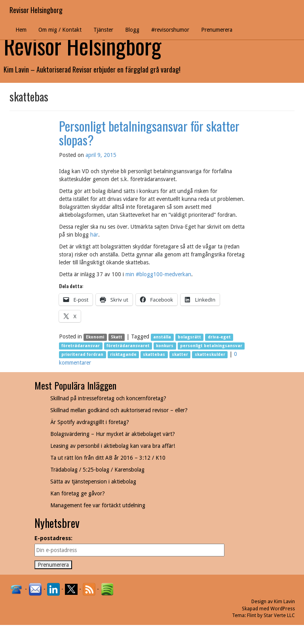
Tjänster (103, 30)
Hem (21, 30)
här (94, 235)
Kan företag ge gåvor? (78, 493)
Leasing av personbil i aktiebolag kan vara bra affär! (113, 446)
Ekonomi (95, 337)
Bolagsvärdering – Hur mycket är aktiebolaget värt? (113, 434)
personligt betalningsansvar (211, 346)
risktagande (123, 354)
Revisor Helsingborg (36, 10)
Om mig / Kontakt (60, 30)
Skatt (117, 337)
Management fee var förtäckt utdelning (98, 505)
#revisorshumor (170, 30)
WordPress (283, 609)
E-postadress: (53, 538)
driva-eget (219, 337)
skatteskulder (210, 354)
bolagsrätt (189, 337)
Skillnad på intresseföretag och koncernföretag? (108, 398)
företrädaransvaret (128, 346)
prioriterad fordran (82, 354)
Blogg (132, 30)
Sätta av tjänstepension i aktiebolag (93, 482)
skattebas (154, 354)
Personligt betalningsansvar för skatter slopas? (149, 133)
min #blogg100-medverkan (158, 274)
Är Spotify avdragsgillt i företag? (90, 422)
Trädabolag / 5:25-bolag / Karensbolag (97, 470)
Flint (252, 615)
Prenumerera (217, 30)
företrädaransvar (81, 346)
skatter (180, 354)
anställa (162, 337)
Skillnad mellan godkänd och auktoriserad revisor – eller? (119, 410)
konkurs (165, 346)
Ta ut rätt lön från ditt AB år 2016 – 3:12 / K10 (108, 458)
